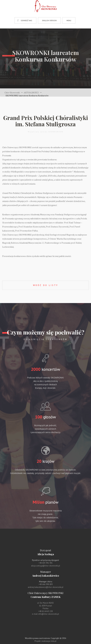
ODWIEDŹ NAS (26, 20)
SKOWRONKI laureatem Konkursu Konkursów (27, 95)
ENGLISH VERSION (49, 20)
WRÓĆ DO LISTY (46, 285)
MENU (69, 20)
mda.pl (54, 641)
